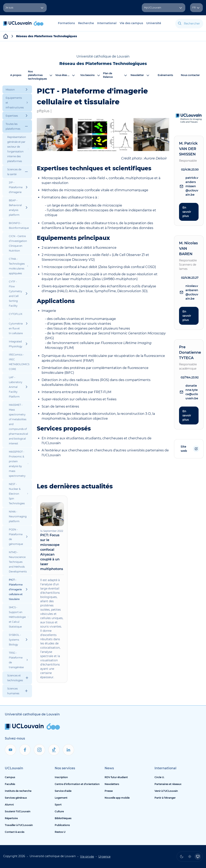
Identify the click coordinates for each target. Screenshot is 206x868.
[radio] (182, 857)
